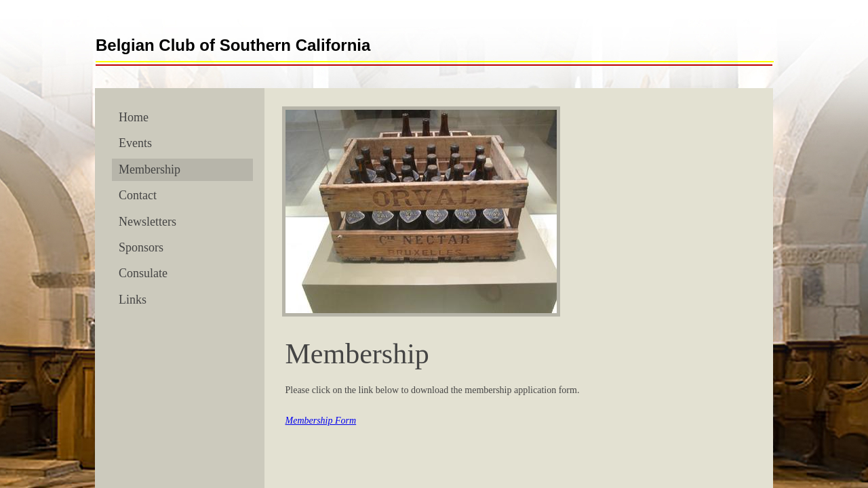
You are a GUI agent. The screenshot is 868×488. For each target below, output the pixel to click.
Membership (150, 169)
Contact (138, 195)
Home (134, 117)
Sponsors (141, 247)
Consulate (143, 273)
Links (133, 300)
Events (135, 143)
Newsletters (147, 222)
